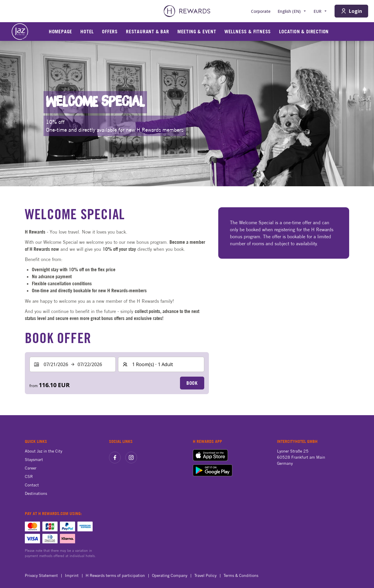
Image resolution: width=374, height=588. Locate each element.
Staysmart (34, 460)
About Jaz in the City (44, 451)
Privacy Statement (43, 575)
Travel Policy (207, 575)
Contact (32, 485)
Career (31, 468)
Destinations (36, 493)
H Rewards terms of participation (117, 575)
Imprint (73, 575)
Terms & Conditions (243, 575)
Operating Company (171, 575)
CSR (29, 476)
